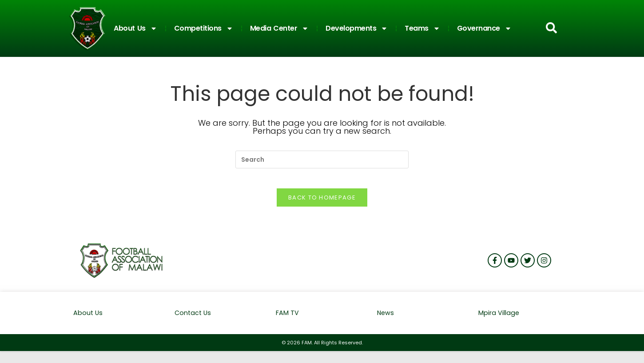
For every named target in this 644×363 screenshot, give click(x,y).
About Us (135, 28)
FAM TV (287, 320)
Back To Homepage (322, 205)
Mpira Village (499, 320)
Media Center (280, 28)
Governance (484, 28)
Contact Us (194, 320)
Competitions (204, 28)
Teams (422, 28)
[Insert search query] (322, 160)
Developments (357, 28)
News (386, 320)
